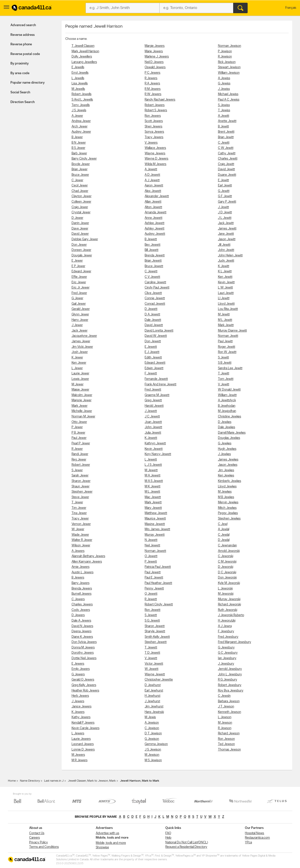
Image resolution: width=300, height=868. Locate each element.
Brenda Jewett (155, 256)
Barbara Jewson (229, 701)
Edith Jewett (153, 358)
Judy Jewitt (226, 261)
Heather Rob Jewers (85, 691)
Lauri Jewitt (226, 293)
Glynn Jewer (80, 315)
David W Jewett (156, 336)
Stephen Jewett (156, 642)
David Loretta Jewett (159, 331)
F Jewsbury (226, 631)
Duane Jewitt (227, 175)
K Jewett (151, 438)
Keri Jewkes (226, 476)
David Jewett (154, 325)
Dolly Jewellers (82, 57)
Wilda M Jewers (155, 164)
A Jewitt (224, 116)
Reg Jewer (79, 460)
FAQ (168, 833)
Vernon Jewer (81, 524)
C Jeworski (226, 556)
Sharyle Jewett (155, 631)
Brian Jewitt (226, 137)
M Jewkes (225, 492)
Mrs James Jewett (157, 529)
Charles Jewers (82, 605)
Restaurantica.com (257, 838)
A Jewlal (224, 529)
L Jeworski (225, 589)
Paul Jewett (153, 572)
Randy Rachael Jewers (160, 100)
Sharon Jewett (155, 626)
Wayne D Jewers (156, 159)
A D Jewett (152, 175)
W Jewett (151, 669)
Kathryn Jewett (155, 443)
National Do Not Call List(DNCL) (187, 842)
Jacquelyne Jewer (84, 336)
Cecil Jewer (80, 186)
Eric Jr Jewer (81, 288)
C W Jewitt (226, 148)
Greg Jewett (153, 400)
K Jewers (78, 712)
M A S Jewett (154, 481)
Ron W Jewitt (227, 352)
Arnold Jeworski (229, 551)
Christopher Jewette (159, 680)
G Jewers (78, 674)
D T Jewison (153, 733)
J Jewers (78, 701)
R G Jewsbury (228, 680)
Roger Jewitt (227, 347)
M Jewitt (224, 315)
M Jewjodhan (227, 411)
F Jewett (151, 374)
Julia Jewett (153, 433)
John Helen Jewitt (230, 256)
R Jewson (225, 728)
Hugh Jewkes (227, 449)
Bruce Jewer (80, 175)
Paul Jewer (79, 438)
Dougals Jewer (82, 256)
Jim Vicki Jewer (82, 347)
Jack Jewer (80, 331)
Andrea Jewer (81, 121)
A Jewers (78, 551)
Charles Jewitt (228, 159)
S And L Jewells (82, 100)
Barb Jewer (79, 153)
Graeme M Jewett (157, 395)
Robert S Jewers (156, 110)
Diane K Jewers (82, 637)
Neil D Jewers (154, 62)
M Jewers (78, 755)
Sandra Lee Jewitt (230, 368)
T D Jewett (152, 653)
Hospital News (254, 833)
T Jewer (77, 502)
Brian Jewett (153, 261)
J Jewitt (223, 207)
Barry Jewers (81, 583)
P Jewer (77, 427)
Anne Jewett (153, 218)
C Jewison (152, 728)
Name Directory (30, 781)
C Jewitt (224, 143)
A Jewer (77, 116)
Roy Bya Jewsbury (231, 691)
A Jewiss (224, 78)
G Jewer (77, 298)
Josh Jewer (80, 352)
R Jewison (225, 57)
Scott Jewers (154, 121)
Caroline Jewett (155, 282)
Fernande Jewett (156, 379)
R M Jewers (153, 89)
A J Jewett (152, 180)
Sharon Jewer (81, 481)
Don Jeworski (227, 578)
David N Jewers (82, 626)
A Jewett (151, 169)
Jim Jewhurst (154, 707)
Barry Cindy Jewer (84, 159)
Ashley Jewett (154, 229)
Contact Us (37, 833)
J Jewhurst (152, 701)
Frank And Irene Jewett (160, 384)
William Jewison (229, 73)
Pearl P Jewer (81, 443)
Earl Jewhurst (154, 691)
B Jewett (151, 239)
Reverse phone (21, 44)
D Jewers (78, 615)
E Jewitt (223, 180)
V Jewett (151, 658)
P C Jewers (152, 73)
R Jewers (151, 78)
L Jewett (151, 460)
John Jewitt (226, 250)
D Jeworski (226, 567)
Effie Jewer (79, 277)
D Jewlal (224, 540)
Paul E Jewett (154, 578)
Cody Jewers (81, 610)
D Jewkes (225, 422)
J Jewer (77, 325)
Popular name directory (28, 83)
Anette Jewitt (227, 121)
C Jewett (151, 271)
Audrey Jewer (81, 132)
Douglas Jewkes (229, 438)
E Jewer (77, 261)
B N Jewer (79, 143)
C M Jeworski (227, 562)
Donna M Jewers (83, 648)
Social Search (20, 92)
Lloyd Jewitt (226, 304)
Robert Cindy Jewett (159, 605)
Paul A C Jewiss (229, 100)
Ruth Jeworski (228, 610)
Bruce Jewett (154, 266)
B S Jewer (78, 148)
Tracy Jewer (80, 519)
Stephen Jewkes (229, 519)
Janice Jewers (82, 707)
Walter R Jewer (82, 540)
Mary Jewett (153, 508)
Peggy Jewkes (228, 513)
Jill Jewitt (224, 245)
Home (12, 781)
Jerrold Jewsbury (230, 669)
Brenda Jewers (82, 589)
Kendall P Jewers (83, 723)
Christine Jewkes (230, 417)
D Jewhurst (153, 685)
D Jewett (151, 309)
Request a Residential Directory (186, 847)
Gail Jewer (79, 304)
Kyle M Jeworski (229, 583)
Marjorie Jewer (82, 400)
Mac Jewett (153, 497)
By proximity (20, 64)
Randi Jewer (80, 454)
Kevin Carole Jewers (86, 728)
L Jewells (78, 78)
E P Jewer (78, 266)
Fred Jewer (79, 293)
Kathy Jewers (81, 717)
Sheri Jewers (153, 127)
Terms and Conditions (44, 847)
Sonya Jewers (154, 132)
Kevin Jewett (154, 449)
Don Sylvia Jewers (84, 642)
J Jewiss (224, 89)
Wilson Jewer (81, 546)
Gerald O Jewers (83, 680)
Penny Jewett (154, 589)
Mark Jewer (80, 406)
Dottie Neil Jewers (84, 658)
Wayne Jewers (155, 153)
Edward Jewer (81, 271)
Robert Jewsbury (230, 685)
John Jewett (153, 427)
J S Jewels (79, 110)
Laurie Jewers (81, 739)
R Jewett (151, 599)
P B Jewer (78, 433)
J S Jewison (153, 750)
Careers (35, 838)
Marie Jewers (154, 51)
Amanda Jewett (155, 212)
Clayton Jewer (82, 196)
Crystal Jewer (81, 212)
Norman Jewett (155, 551)
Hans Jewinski (154, 712)
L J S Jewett (153, 465)
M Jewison (152, 755)
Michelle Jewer (82, 411)
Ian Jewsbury (227, 658)
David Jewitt (226, 169)
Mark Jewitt (226, 325)
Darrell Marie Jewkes (232, 433)
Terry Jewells (81, 105)
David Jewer (80, 234)
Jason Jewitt (227, 239)
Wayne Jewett (155, 674)
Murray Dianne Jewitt (232, 331)
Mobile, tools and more (111, 843)
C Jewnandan (227, 546)
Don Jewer (79, 245)
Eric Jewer (79, 282)
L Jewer (77, 368)
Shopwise (102, 847)
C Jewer (77, 180)
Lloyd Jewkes (227, 487)
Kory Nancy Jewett (158, 454)
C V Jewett (152, 277)
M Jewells (78, 89)
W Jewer (78, 529)
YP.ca (248, 842)
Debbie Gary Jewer (85, 239)
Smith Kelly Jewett (157, 637)
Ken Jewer (79, 363)
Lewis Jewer (80, 379)
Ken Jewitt (225, 277)
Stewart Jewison (229, 67)
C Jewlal (224, 535)
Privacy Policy (39, 842)
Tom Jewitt (226, 379)
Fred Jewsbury (228, 637)
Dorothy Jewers (83, 653)
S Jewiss (224, 105)
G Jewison (152, 739)
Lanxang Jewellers (84, 62)
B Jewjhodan (227, 406)
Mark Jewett (153, 502)
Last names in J (54, 781)
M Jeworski (226, 594)
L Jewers (78, 733)
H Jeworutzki (227, 621)
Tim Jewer (79, 508)
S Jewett (151, 615)
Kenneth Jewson (230, 712)
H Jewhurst (152, 696)
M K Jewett (152, 487)
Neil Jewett (152, 546)
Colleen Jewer (81, 202)
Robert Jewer (81, 465)
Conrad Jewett (155, 304)
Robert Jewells (82, 94)
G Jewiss (224, 84)
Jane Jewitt (226, 234)
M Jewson (225, 723)
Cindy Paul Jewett (157, 288)
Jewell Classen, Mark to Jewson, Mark (92, 781)
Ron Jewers (153, 116)
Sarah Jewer (80, 476)
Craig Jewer (80, 207)
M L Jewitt (225, 320)
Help (168, 838)
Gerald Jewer (81, 309)
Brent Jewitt (226, 132)
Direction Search (23, 102)
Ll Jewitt (224, 298)
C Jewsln (224, 696)
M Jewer (78, 384)
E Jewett (151, 347)
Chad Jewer (80, 191)
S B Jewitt (225, 363)
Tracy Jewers (154, 137)
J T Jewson (226, 707)
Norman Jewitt (228, 336)
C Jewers (78, 599)
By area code (20, 73)
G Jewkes (225, 443)
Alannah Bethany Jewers (88, 556)
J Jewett (151, 411)
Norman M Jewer (83, 417)
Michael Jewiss (228, 94)
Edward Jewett (155, 363)
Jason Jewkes (228, 465)
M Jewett (151, 470)
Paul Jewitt (225, 341)
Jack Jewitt (226, 223)
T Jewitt (224, 374)
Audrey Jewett (155, 234)
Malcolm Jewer (82, 395)
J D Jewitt (225, 212)
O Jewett (151, 556)
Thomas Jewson (229, 750)
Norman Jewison (230, 46)
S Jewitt (223, 358)
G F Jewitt (225, 196)
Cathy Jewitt (227, 153)
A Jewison (152, 723)
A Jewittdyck (227, 400)
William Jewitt (227, 395)
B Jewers (78, 578)
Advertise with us (107, 833)
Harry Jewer (80, 320)
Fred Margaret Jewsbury (235, 642)
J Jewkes (224, 454)
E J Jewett (152, 352)
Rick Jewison (227, 62)
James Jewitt (227, 229)
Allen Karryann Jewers (87, 562)
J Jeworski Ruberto (231, 615)
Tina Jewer (79, 513)
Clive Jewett (153, 293)
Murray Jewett (155, 535)
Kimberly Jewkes (230, 481)
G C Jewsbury (228, 653)
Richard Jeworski (229, 605)
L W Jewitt (225, 288)
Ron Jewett (152, 610)
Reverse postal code (25, 54)
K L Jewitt (225, 271)
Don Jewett (153, 341)
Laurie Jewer (80, 374)
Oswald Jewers (155, 67)
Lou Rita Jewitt (228, 309)
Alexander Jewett (157, 196)
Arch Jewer (80, 127)
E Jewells (78, 67)
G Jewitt (224, 191)
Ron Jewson (226, 739)
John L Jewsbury (230, 674)
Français (291, 8)
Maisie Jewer (80, 390)
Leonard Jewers (83, 744)
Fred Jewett (153, 390)
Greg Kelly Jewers (84, 685)
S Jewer (77, 470)
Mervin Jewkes (228, 502)
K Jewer (77, 358)
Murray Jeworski (229, 599)
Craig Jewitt (226, 164)
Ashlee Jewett (154, 223)
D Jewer (77, 218)
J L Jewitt (225, 218)
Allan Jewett (153, 202)
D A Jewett (152, 315)
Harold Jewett (154, 406)
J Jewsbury (226, 664)
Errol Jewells (80, 73)
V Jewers (151, 143)
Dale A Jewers (81, 621)
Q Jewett (151, 594)
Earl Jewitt (225, 186)
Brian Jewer (80, 169)
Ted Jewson (226, 744)
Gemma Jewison (156, 744)
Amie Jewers (81, 567)
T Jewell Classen (83, 46)
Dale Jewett (153, 320)
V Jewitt (224, 384)
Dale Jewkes (227, 427)
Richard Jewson (229, 733)
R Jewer (77, 449)
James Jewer (81, 341)
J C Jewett (152, 417)
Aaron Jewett (154, 186)
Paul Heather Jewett (158, 583)
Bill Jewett (151, 250)
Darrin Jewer (80, 223)
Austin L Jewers (83, 572)
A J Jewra (225, 626)
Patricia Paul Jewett (158, 567)
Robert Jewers (155, 105)
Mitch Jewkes (227, 508)
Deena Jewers (82, 631)
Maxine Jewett (155, 524)
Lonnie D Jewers (83, 750)
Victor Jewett (154, 664)
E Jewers (78, 664)
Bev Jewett (152, 245)
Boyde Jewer (81, 164)
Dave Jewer (80, 229)
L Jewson (225, 717)
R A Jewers (152, 84)
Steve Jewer (80, 497)
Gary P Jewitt (227, 202)
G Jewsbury (226, 648)
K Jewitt (224, 266)
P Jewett (151, 562)
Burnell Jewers (82, 594)
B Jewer (77, 137)
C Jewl (223, 524)
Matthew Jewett (156, 513)
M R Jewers (80, 760)
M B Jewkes (226, 497)
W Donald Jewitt (229, 390)
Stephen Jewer (82, 492)
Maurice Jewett (155, 519)
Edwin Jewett (154, 368)
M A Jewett (152, 476)
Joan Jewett (153, 422)
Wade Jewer (80, 535)
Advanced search (23, 25)
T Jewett (151, 648)
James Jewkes (228, 460)
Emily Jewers (81, 669)
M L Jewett (152, 492)
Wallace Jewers (155, 148)
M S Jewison (153, 760)
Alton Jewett (153, 207)
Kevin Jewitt (226, 282)
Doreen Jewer (81, 250)
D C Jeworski (227, 572)
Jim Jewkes (226, 470)
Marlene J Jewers (157, 57)
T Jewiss (224, 110)
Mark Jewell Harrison (85, 51)
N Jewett (151, 540)
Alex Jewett (153, 191)
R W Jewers (153, 94)
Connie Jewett (155, 298)
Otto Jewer (79, 422)
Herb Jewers (80, 696)
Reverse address (23, 35)
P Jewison (225, 51)
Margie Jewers (155, 46)
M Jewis (150, 717)
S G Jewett (152, 621)
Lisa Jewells (80, 84)
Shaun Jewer (81, 487)
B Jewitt (223, 127)
